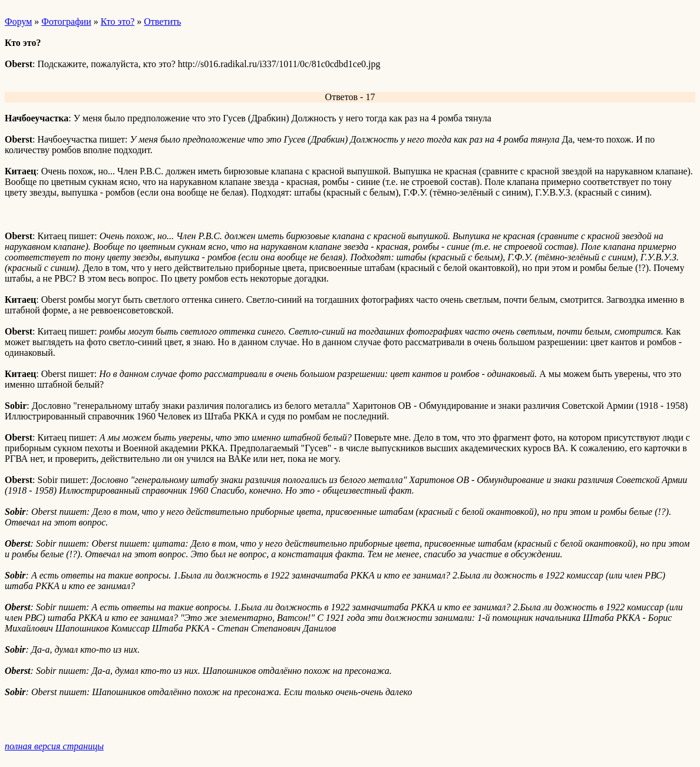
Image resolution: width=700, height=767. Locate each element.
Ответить (162, 22)
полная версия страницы (54, 746)
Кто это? (118, 22)
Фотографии (66, 22)
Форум (18, 22)
